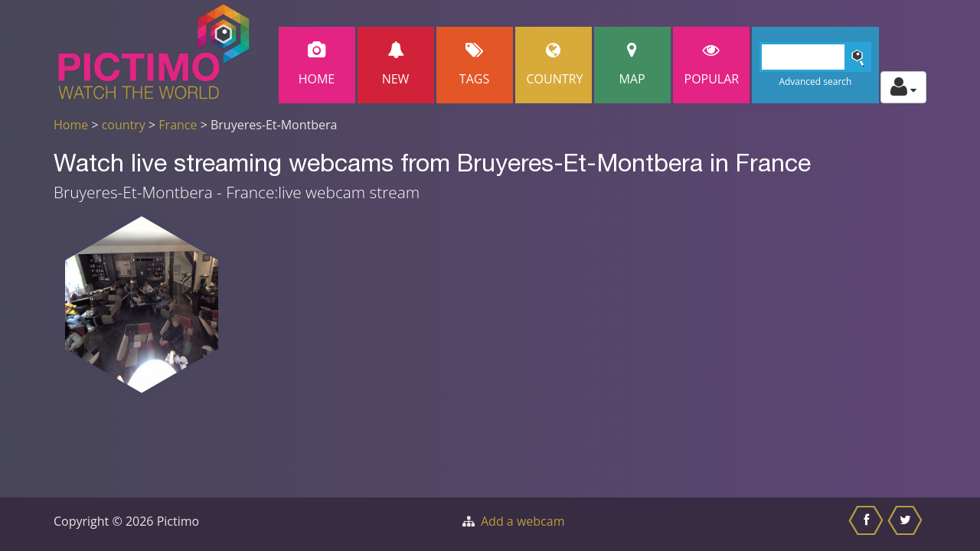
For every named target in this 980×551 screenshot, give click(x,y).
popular (712, 65)
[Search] (816, 57)
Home (317, 65)
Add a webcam (523, 521)
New (396, 65)
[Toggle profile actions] (903, 87)
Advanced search (815, 82)
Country (555, 65)
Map (632, 65)
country (124, 125)
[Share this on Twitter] (907, 524)
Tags (475, 65)
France (178, 125)
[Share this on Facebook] (868, 524)
